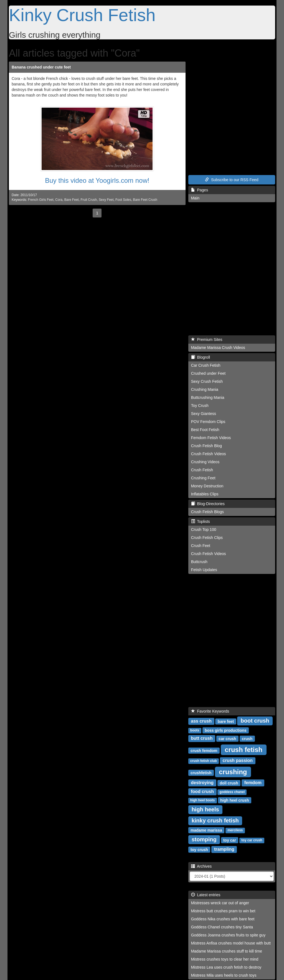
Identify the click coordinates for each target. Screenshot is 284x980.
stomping (204, 839)
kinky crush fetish (215, 821)
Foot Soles (123, 200)
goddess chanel (232, 792)
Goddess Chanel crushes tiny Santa (222, 927)
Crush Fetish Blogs (207, 512)
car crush (227, 738)
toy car (230, 840)
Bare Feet (72, 200)
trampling (224, 849)
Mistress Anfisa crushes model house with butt (231, 943)
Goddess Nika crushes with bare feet (223, 919)
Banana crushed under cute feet (41, 67)
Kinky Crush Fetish (82, 15)
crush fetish (244, 749)
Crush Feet (201, 546)
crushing (233, 772)
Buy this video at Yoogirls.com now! (97, 180)
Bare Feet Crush (145, 200)
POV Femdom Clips (208, 422)
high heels (205, 809)
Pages (200, 190)
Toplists (201, 521)
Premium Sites (207, 340)
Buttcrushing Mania (208, 397)
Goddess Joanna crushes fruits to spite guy (228, 935)
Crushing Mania (205, 389)
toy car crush (252, 840)
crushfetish (201, 773)
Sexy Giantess (204, 414)
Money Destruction (207, 486)
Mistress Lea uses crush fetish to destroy (226, 967)
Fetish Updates (204, 570)
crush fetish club (204, 761)
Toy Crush (200, 406)
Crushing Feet (203, 478)
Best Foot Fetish (205, 430)
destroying (202, 783)
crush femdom (204, 750)
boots (195, 730)
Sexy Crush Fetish (207, 381)
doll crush (229, 783)
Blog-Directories (208, 504)
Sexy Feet (106, 200)
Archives (201, 866)
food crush (202, 792)
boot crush (255, 721)
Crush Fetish (202, 470)
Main (195, 198)
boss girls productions (226, 730)
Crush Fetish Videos (209, 454)
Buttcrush (199, 562)
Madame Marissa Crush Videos (218, 348)
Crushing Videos (205, 462)
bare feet (226, 721)
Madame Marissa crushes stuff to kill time (227, 951)
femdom (253, 783)
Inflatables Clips (205, 494)
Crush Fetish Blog (206, 446)
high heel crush (234, 800)
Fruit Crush (89, 200)
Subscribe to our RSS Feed (232, 180)
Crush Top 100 (204, 530)
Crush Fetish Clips (207, 538)
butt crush (202, 738)
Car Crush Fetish (206, 365)
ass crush (201, 721)
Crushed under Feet (208, 373)
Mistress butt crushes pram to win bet (223, 911)
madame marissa (206, 830)
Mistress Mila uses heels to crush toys (224, 975)
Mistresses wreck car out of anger (220, 903)
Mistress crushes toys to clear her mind (225, 959)
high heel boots (203, 800)
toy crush (199, 849)
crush (247, 738)
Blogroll (201, 357)
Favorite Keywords (210, 711)
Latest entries (206, 895)
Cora (59, 200)
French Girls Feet (41, 200)
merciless (235, 830)
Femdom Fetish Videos (211, 438)
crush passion (238, 760)
